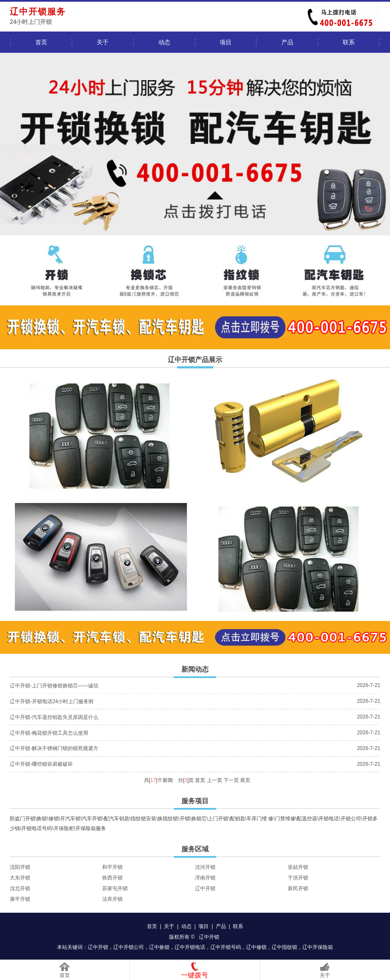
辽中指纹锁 (284, 947)
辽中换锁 (159, 947)
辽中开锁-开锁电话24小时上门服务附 (52, 701)
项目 (226, 42)
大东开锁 (20, 878)
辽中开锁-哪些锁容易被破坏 (41, 764)
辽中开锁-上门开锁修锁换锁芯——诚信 (54, 686)
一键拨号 (195, 975)
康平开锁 (20, 899)
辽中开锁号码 (226, 947)
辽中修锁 (256, 947)
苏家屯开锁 (115, 888)
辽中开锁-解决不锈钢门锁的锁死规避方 (54, 748)
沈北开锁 (20, 888)
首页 (41, 42)
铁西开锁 (112, 878)
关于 (103, 42)
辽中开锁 (205, 888)
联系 (349, 42)
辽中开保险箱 (318, 947)
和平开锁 (112, 867)
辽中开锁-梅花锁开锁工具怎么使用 (49, 733)
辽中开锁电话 (190, 947)
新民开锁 (298, 888)
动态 (164, 42)
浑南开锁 (205, 878)
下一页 (231, 780)
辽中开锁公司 (129, 947)
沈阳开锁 (20, 867)
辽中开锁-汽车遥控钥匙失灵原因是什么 (54, 717)
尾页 (245, 780)
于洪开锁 (298, 878)
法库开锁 (112, 899)
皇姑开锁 (298, 867)
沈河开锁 (205, 867)
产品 (287, 42)
